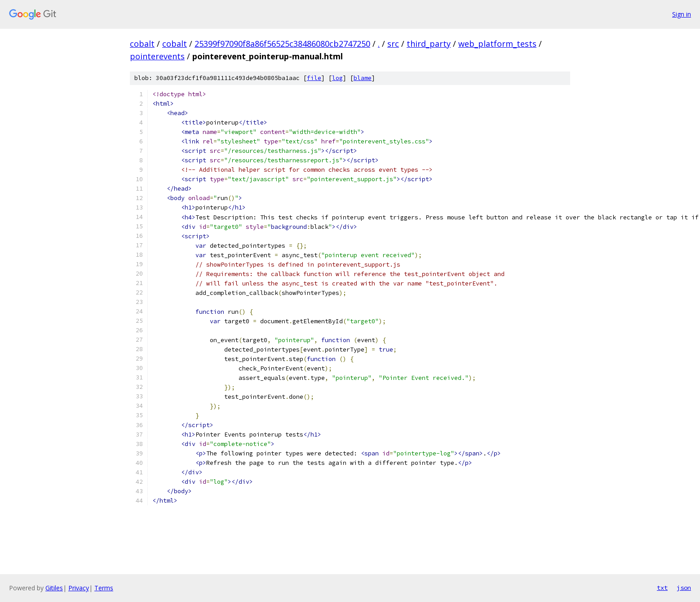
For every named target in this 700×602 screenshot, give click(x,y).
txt (662, 588)
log (337, 78)
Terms (104, 588)
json (684, 588)
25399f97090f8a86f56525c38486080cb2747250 (282, 44)
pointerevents (157, 56)
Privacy (79, 588)
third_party (429, 44)
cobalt (142, 44)
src (393, 44)
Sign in (682, 14)
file (314, 78)
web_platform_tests (497, 44)
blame (363, 78)
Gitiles (54, 588)
